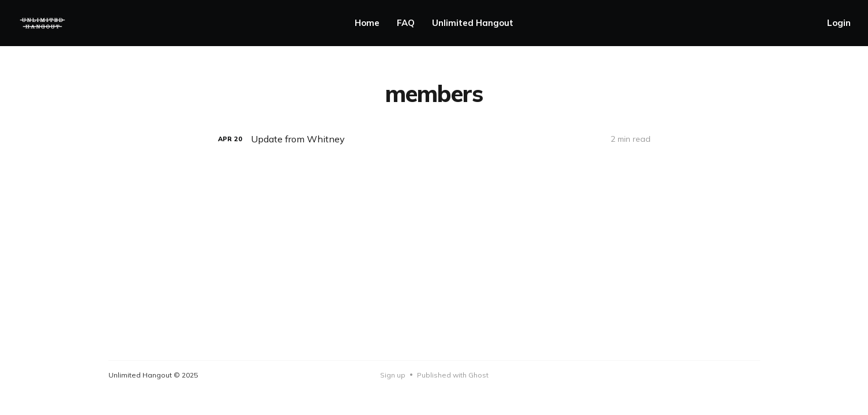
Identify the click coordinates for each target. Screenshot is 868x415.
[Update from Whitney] (434, 139)
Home (367, 23)
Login (839, 23)
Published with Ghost (453, 375)
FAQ (406, 23)
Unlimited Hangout (473, 23)
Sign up (393, 375)
